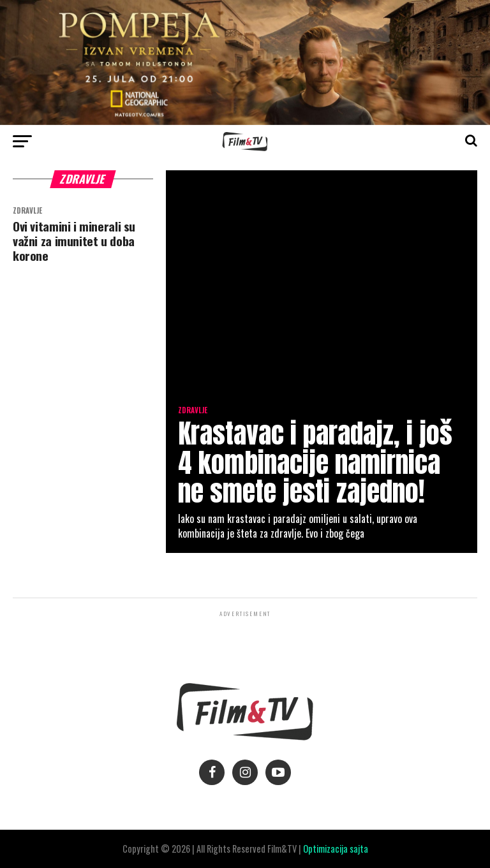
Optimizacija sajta (336, 849)
